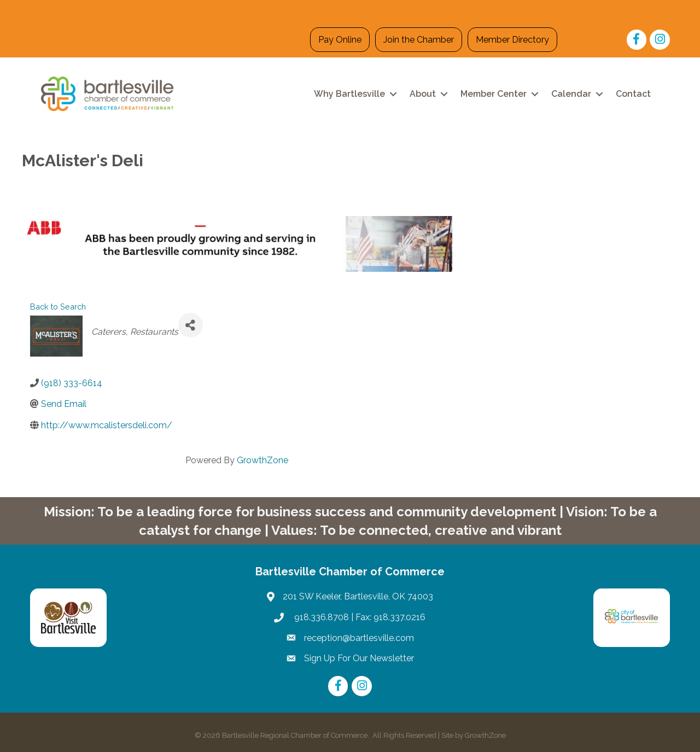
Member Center (494, 94)
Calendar (571, 94)
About (423, 94)
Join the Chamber (419, 40)
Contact (633, 94)
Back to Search (58, 307)
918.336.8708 (320, 617)
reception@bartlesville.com (359, 638)
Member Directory (512, 40)
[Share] (191, 325)
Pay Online (340, 40)
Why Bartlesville (349, 94)
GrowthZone (262, 460)
